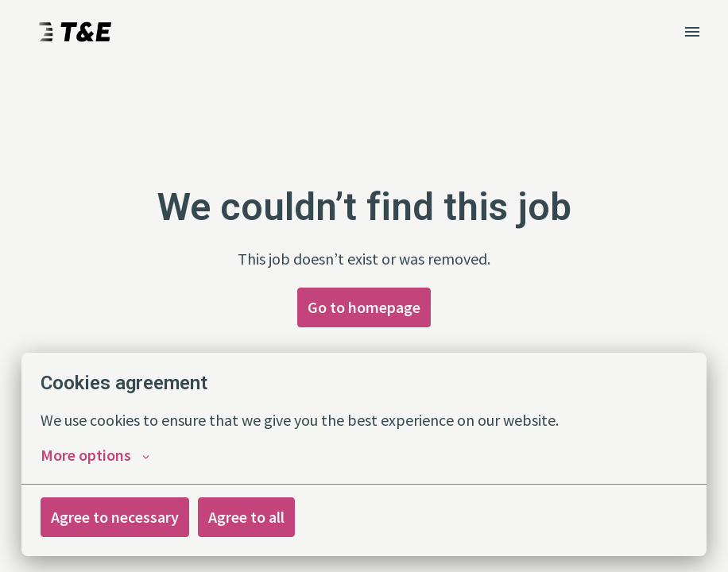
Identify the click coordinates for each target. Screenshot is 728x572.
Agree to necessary (115, 517)
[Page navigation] (692, 32)
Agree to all (246, 517)
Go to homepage (364, 307)
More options (95, 455)
